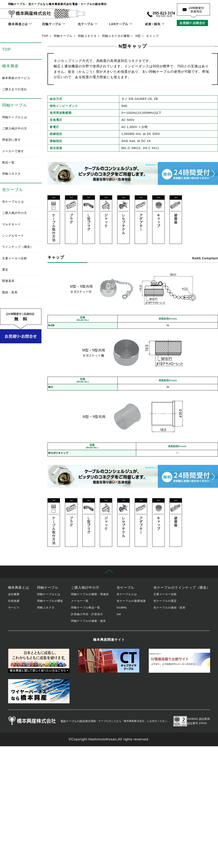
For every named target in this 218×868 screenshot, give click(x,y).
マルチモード (11, 224)
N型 (138, 36)
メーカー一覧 (80, 601)
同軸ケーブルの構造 (50, 601)
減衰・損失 (154, 24)
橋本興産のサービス (16, 78)
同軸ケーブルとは (15, 117)
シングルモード (13, 236)
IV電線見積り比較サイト (179, 661)
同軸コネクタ (87, 36)
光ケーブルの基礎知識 (131, 601)
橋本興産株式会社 (30, 14)
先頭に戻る (109, 572)
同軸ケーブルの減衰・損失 (88, 621)
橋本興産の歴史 (39, 661)
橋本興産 (10, 66)
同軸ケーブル (54, 24)
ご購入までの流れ (15, 89)
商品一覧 (8, 162)
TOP (45, 36)
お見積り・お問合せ (193, 23)
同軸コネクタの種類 (116, 36)
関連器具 (8, 281)
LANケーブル (121, 24)
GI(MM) (122, 608)
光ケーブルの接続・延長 (169, 608)
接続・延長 (10, 292)
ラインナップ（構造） (18, 247)
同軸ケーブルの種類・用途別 (90, 594)
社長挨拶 (14, 601)
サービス (14, 608)
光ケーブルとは (13, 202)
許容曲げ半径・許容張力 (87, 614)
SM (119, 614)
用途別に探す (11, 140)
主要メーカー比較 (15, 258)
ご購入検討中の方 (15, 128)
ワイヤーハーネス (39, 691)
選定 (5, 270)
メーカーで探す (13, 151)
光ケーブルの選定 (165, 601)
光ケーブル (87, 24)
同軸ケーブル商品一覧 (86, 608)
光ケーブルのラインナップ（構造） (182, 588)
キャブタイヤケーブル (109, 661)
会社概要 (14, 594)
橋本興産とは (20, 24)
